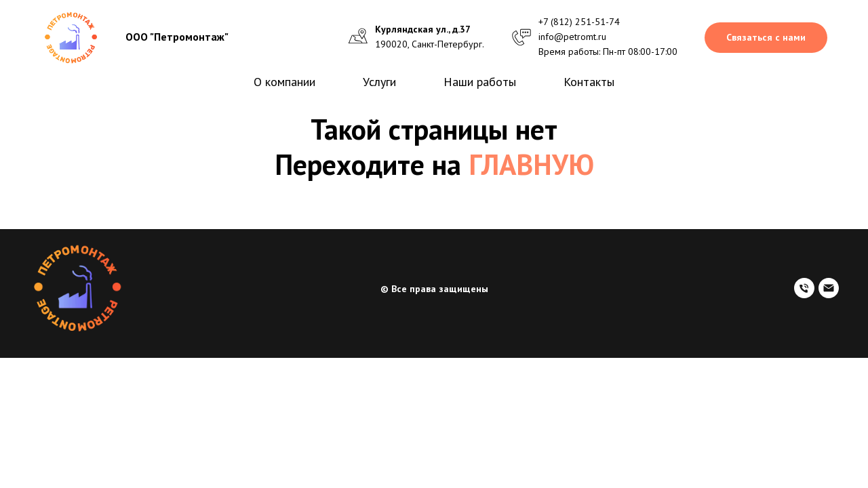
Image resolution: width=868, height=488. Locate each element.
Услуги (379, 82)
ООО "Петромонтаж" (177, 37)
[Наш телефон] (804, 294)
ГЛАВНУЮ (531, 164)
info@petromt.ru (572, 37)
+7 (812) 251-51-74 (579, 22)
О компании (284, 82)
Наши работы (480, 82)
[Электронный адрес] (829, 294)
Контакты (589, 82)
